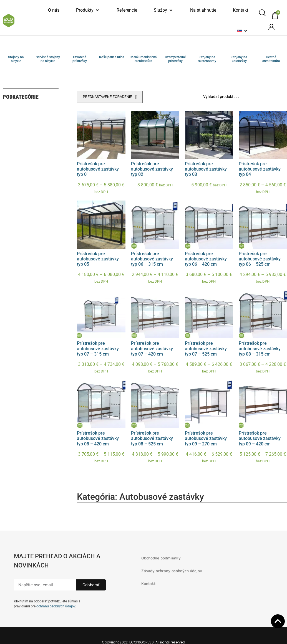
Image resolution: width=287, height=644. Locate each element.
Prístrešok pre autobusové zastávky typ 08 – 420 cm (98, 438)
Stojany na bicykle (16, 59)
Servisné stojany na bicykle (48, 59)
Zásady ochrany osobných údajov (172, 571)
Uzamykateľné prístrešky (175, 59)
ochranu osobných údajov (56, 606)
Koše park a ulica (112, 57)
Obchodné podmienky (161, 558)
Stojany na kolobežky (239, 59)
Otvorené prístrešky (80, 59)
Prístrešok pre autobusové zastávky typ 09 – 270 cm (206, 438)
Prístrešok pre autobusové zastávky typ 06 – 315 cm (152, 259)
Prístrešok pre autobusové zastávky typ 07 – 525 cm (206, 348)
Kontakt (148, 583)
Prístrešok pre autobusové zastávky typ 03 (206, 169)
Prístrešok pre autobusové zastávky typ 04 (260, 169)
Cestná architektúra (271, 59)
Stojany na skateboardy (207, 59)
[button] (88, 10)
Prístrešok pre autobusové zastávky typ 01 (98, 169)
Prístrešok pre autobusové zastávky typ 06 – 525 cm (260, 259)
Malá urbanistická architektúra (143, 59)
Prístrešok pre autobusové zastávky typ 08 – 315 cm (260, 348)
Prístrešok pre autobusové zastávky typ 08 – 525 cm (152, 438)
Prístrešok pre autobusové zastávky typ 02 (152, 169)
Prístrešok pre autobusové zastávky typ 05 (98, 259)
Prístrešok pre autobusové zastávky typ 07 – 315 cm (98, 348)
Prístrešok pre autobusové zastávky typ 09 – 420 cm (260, 438)
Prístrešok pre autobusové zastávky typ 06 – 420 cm (206, 259)
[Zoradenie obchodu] (110, 97)
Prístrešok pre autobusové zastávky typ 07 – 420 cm (152, 348)
